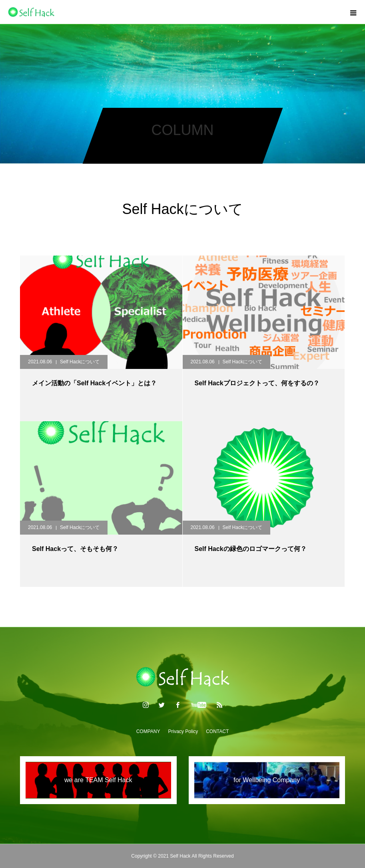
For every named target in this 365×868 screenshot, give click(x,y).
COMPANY (148, 731)
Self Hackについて (80, 362)
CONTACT (217, 731)
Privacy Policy (183, 731)
